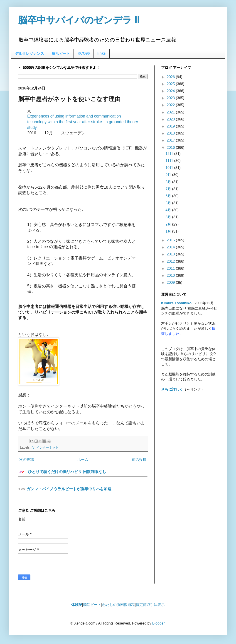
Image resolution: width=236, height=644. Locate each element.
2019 (171, 126)
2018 (171, 133)
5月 (169, 203)
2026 (171, 77)
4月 (169, 210)
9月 (169, 175)
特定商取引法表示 (150, 605)
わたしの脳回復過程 (118, 605)
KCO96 (84, 53)
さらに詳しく (172, 389)
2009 (171, 282)
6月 (169, 196)
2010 (171, 275)
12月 (170, 154)
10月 (170, 168)
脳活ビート (61, 54)
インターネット (47, 447)
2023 (171, 98)
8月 (169, 182)
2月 (169, 224)
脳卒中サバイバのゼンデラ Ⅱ (79, 20)
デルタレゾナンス (29, 54)
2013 (171, 254)
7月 (169, 189)
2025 (171, 84)
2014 (171, 247)
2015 (171, 240)
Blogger (158, 623)
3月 (169, 217)
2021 (171, 112)
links (101, 53)
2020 (171, 119)
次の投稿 (27, 460)
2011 (171, 268)
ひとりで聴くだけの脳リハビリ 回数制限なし (83, 473)
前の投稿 (139, 460)
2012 (171, 261)
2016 (171, 148)
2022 (171, 105)
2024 (171, 91)
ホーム (83, 460)
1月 (169, 231)
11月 (170, 161)
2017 (171, 140)
